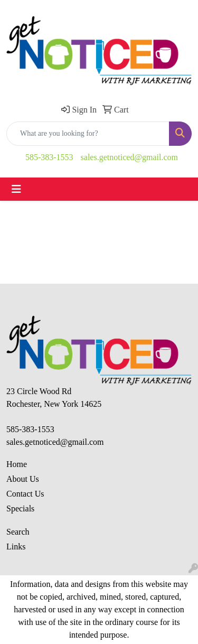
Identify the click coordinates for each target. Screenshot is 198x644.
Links (16, 547)
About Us (23, 479)
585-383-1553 (49, 157)
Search (18, 532)
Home (17, 464)
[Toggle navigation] (16, 189)
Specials (20, 508)
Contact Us (25, 494)
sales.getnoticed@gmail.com (129, 157)
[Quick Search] (88, 134)
